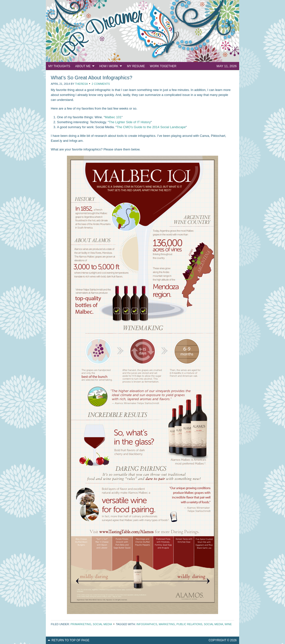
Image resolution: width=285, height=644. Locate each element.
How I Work (110, 67)
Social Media (102, 624)
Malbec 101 (113, 117)
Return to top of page (71, 640)
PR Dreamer (142, 31)
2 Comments (101, 84)
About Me (83, 67)
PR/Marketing (81, 624)
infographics (147, 624)
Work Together (163, 66)
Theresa (81, 84)
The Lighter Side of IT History (130, 122)
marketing (167, 624)
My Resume (136, 66)
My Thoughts (59, 66)
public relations (189, 624)
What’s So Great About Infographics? (92, 78)
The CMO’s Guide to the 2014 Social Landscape (151, 127)
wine (228, 624)
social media (213, 624)
